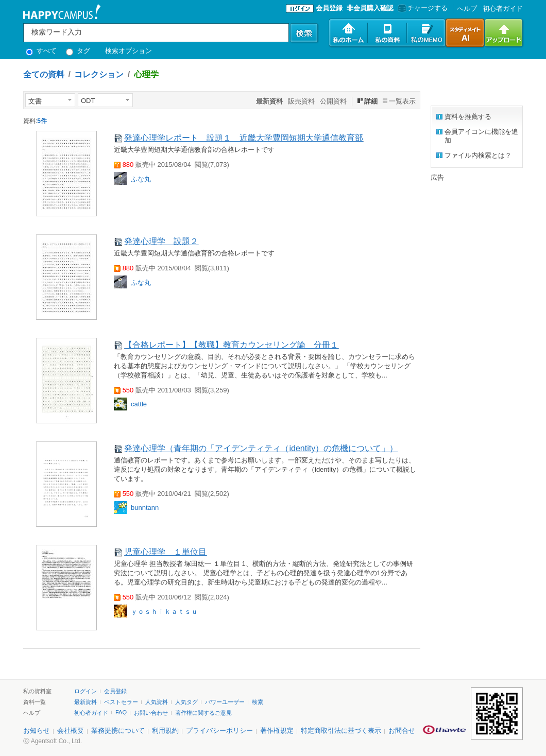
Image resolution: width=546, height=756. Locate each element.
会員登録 (329, 8)
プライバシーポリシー (219, 731)
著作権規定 (277, 731)
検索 (258, 702)
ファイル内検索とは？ (478, 155)
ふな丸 (141, 179)
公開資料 (333, 101)
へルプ (467, 8)
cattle (139, 404)
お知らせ (37, 731)
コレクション (99, 74)
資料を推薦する (468, 117)
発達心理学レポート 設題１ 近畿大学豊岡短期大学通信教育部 (244, 138)
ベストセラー (121, 702)
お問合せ (402, 731)
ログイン (86, 691)
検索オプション (129, 51)
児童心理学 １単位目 (165, 552)
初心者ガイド (503, 8)
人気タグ (186, 702)
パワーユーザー (225, 702)
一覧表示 (402, 101)
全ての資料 (44, 74)
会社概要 (71, 731)
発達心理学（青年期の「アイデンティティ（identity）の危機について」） (261, 448)
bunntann (145, 508)
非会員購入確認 (370, 8)
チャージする (422, 8)
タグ (78, 51)
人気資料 (157, 702)
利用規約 (165, 731)
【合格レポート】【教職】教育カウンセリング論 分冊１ (231, 345)
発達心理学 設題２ (161, 241)
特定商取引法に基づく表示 (341, 731)
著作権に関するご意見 (203, 713)
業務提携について (118, 731)
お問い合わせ (151, 713)
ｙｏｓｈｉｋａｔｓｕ (164, 612)
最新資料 (86, 702)
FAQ (121, 712)
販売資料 (301, 101)
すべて (41, 51)
